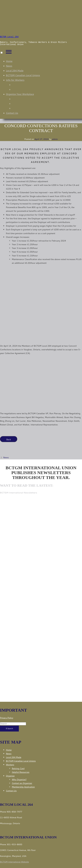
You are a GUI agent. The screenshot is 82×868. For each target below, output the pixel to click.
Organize (10, 776)
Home (9, 61)
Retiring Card (19, 85)
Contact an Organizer (23, 103)
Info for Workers (15, 80)
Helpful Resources (22, 89)
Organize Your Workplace (20, 94)
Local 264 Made (15, 70)
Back (9, 440)
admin (55, 139)
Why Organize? (20, 99)
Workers (10, 765)
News (9, 66)
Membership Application (25, 108)
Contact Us (12, 113)
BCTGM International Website (14, 862)
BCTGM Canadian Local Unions (23, 75)
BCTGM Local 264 (9, 37)
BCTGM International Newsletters (19, 493)
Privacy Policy (7, 718)
